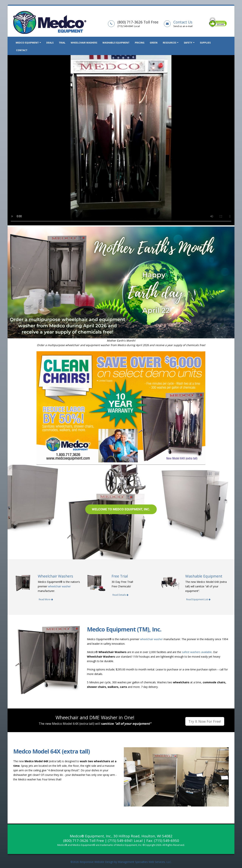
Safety (188, 43)
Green (154, 43)
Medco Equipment (27, 43)
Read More (46, 599)
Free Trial (120, 576)
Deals (50, 43)
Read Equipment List (198, 599)
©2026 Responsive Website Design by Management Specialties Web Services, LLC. (121, 862)
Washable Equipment (116, 43)
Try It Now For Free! (205, 721)
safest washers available (197, 652)
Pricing (140, 43)
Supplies (205, 43)
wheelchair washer (59, 586)
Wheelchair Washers (84, 43)
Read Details (120, 595)
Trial (62, 43)
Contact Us (183, 22)
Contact (22, 50)
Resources (169, 43)
